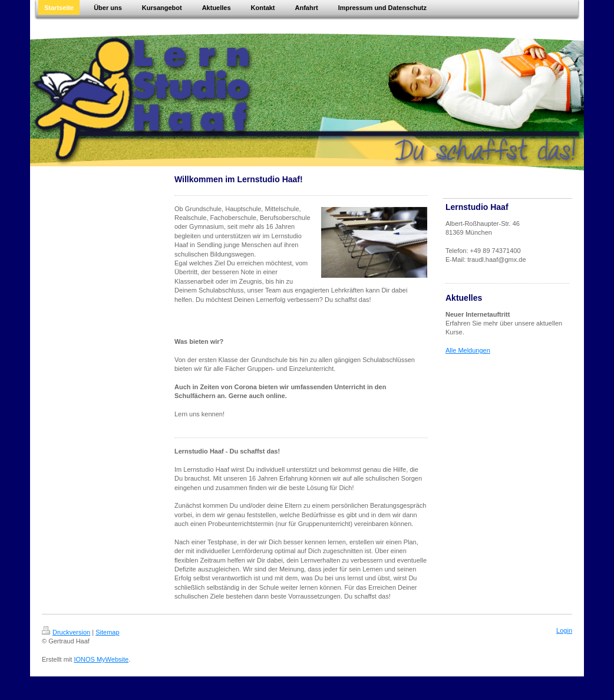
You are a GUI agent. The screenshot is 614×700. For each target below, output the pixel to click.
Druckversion (66, 632)
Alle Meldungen (468, 350)
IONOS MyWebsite (101, 659)
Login (564, 630)
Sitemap (107, 632)
